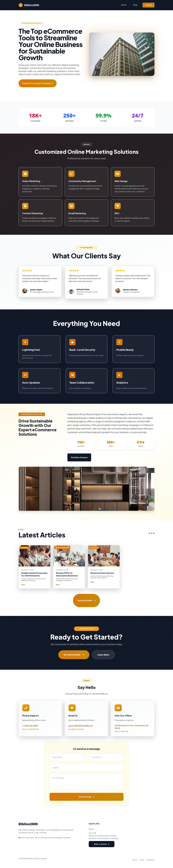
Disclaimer (151, 860)
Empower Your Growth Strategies (38, 83)
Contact (148, 5)
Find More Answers (79, 457)
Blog (135, 5)
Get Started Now (74, 655)
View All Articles (86, 600)
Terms (142, 860)
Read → (24, 585)
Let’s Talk (92, 833)
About (124, 5)
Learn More (103, 655)
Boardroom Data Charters (102, 573)
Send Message (86, 797)
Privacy (135, 860)
